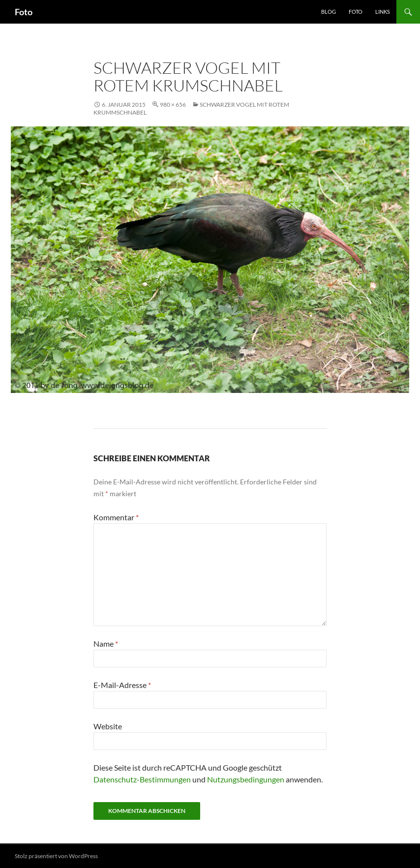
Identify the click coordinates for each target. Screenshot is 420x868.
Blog (329, 12)
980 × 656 (173, 105)
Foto (24, 12)
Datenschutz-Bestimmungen (142, 779)
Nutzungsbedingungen (246, 779)
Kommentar (116, 517)
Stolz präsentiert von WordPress (56, 856)
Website (108, 726)
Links (383, 12)
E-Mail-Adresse (122, 685)
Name (106, 644)
